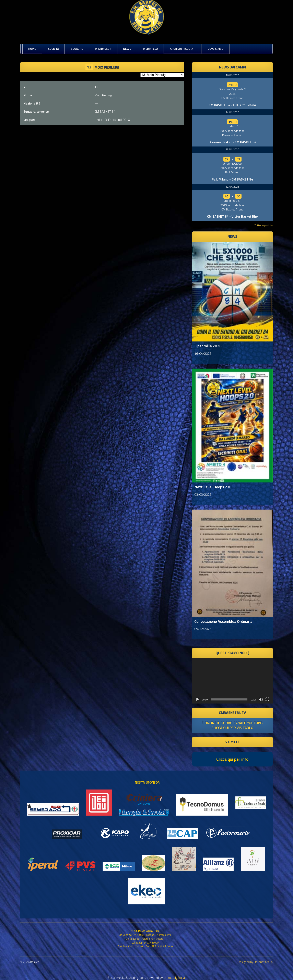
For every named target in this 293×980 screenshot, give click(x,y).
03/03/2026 (203, 494)
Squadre (77, 49)
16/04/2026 (232, 75)
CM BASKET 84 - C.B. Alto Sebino (232, 105)
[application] (232, 681)
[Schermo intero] (267, 699)
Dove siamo (215, 49)
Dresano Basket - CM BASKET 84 (232, 142)
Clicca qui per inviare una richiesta (144, 939)
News (127, 49)
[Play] (198, 699)
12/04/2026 (232, 187)
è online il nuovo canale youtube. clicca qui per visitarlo (232, 725)
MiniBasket (103, 49)
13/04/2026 (232, 149)
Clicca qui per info (232, 759)
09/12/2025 (203, 629)
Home (32, 49)
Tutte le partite (264, 225)
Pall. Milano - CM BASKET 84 (232, 179)
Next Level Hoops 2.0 (212, 487)
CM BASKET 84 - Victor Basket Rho (232, 216)
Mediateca (150, 49)
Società (53, 49)
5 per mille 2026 (208, 346)
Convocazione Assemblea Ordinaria (223, 621)
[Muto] (261, 699)
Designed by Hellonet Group (255, 962)
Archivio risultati (183, 49)
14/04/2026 (232, 112)
